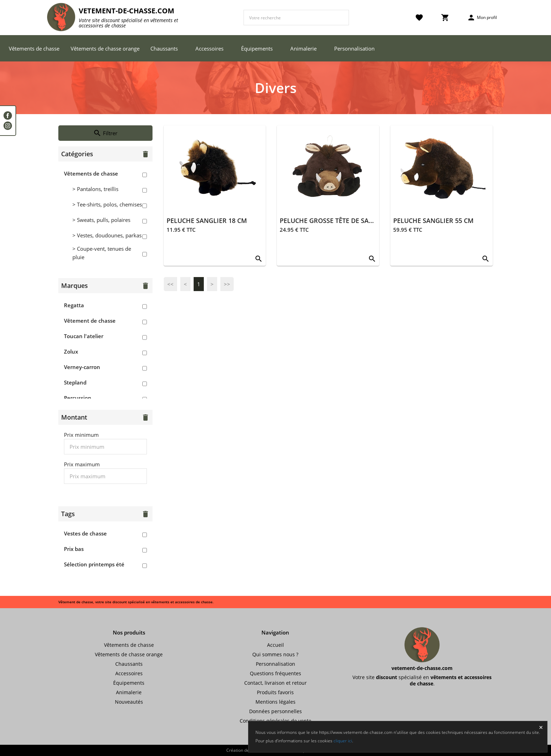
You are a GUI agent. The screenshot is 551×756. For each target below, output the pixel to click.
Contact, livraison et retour (275, 683)
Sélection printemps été (94, 564)
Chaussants (164, 48)
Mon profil (482, 18)
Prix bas (74, 549)
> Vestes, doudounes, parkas (107, 235)
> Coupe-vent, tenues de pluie (102, 253)
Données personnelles (275, 711)
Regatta (74, 305)
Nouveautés (129, 702)
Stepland (75, 382)
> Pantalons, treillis (95, 189)
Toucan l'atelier (84, 336)
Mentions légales (275, 702)
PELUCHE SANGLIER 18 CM (207, 221)
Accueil (275, 645)
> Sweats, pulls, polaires (101, 220)
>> (227, 284)
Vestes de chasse (85, 533)
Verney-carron (82, 367)
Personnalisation (354, 48)
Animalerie (303, 48)
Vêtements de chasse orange (105, 48)
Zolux (71, 351)
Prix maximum (82, 464)
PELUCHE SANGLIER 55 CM (433, 221)
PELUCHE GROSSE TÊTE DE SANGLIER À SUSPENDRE (358, 221)
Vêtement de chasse (90, 321)
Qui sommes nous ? (275, 654)
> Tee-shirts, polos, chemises (107, 204)
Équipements (257, 48)
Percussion (78, 398)
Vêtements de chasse (34, 48)
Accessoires (209, 48)
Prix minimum (81, 435)
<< (170, 284)
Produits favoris (275, 692)
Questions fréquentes (275, 673)
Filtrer (105, 133)
